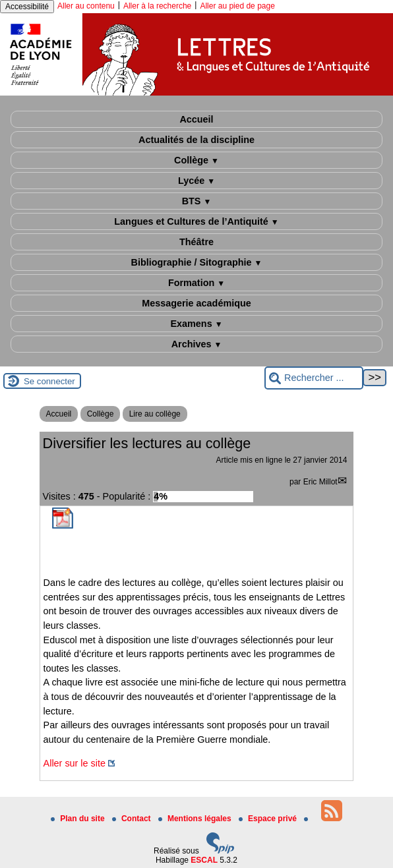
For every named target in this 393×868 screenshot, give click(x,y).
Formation (196, 283)
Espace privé (269, 819)
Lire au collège (155, 414)
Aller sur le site (75, 763)
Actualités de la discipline (196, 140)
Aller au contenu (86, 6)
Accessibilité (27, 7)
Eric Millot (320, 482)
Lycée (196, 181)
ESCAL (204, 860)
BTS (197, 201)
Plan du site (79, 819)
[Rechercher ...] (314, 378)
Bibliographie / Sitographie (197, 262)
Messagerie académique (196, 303)
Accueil (196, 119)
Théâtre (196, 242)
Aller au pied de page (237, 6)
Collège (196, 160)
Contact (133, 819)
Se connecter (49, 381)
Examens (196, 324)
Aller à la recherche (157, 6)
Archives (197, 344)
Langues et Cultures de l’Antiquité (196, 221)
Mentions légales (196, 819)
